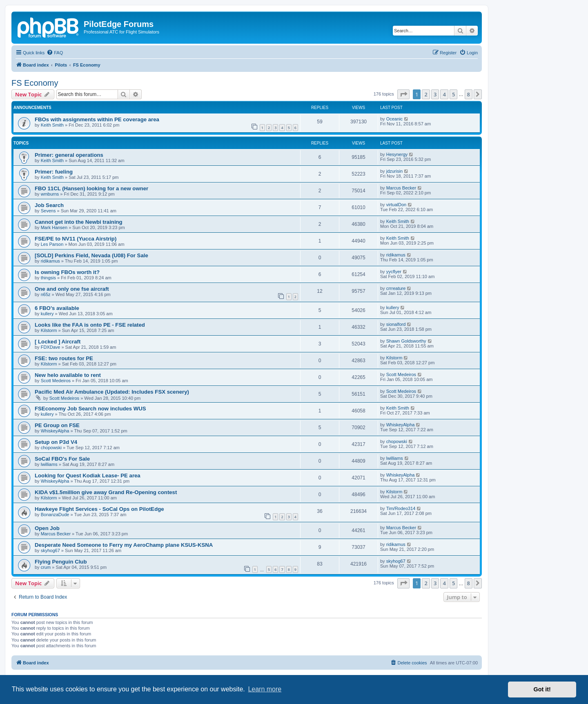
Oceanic (394, 119)
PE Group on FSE (57, 425)
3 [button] (435, 94)
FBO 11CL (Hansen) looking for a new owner (91, 188)
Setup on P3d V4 (56, 442)
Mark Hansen (54, 227)
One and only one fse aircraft (72, 289)
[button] (403, 94)
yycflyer (394, 272)
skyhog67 (50, 550)
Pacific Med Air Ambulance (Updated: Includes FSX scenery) (112, 392)
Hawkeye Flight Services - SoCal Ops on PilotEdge (99, 509)
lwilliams (49, 464)
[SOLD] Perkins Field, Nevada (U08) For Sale (91, 255)
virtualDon (396, 205)
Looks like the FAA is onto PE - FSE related (90, 325)
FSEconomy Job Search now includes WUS (90, 409)
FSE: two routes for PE (64, 358)
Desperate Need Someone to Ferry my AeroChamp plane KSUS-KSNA (124, 545)
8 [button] (469, 94)
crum (46, 567)
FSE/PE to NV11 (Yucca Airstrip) (76, 239)
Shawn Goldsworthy (406, 341)
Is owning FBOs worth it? (67, 272)
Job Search (49, 205)
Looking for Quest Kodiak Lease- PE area (88, 476)
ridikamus (50, 261)
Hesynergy (397, 154)
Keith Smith (52, 125)
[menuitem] (55, 53)
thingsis (48, 278)
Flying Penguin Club (61, 562)
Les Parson (52, 244)
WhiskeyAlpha (55, 431)
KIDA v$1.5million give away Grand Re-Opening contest (106, 492)
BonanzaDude (55, 515)
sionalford (396, 324)
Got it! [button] (542, 689)
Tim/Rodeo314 (401, 508)
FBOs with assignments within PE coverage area (97, 119)
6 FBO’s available (57, 308)
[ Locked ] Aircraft (58, 342)
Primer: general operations (69, 155)
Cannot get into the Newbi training (79, 222)
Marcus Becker (401, 188)
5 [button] (453, 94)
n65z (46, 294)
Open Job (47, 528)
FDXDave (51, 347)
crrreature (396, 288)
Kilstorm (49, 330)
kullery (47, 314)
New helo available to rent (68, 375)
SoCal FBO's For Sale (62, 459)
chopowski (51, 448)
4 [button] (444, 94)
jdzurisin (394, 171)
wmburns (50, 194)
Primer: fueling (54, 172)
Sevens (48, 211)
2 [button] (426, 94)
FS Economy (35, 83)
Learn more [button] (265, 689)
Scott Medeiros (56, 381)
